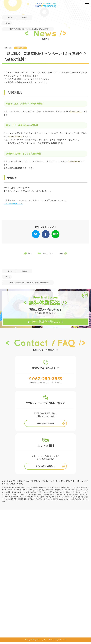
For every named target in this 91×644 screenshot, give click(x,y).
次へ (61, 253)
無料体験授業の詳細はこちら (47, 322)
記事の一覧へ (48, 253)
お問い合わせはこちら (13, 204)
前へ (30, 253)
